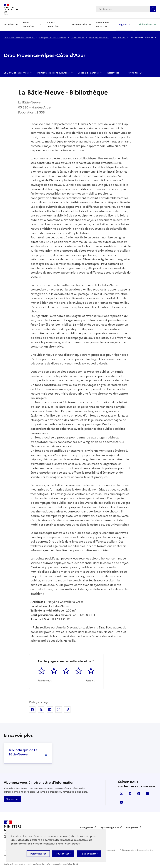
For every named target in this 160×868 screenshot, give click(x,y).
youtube (121, 802)
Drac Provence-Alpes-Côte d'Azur (19, 37)
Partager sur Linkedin (50, 710)
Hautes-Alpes (119, 37)
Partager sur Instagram (59, 710)
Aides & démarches (53, 25)
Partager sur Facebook (32, 710)
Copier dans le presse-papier (67, 710)
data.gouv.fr (86, 828)
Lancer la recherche (153, 9)
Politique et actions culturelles (53, 37)
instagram (147, 794)
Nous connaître (28, 25)
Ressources (113, 73)
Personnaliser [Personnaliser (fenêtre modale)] (38, 854)
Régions (123, 25)
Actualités (9, 25)
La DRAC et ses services (16, 73)
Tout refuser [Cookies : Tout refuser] (63, 854)
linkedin (130, 794)
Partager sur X (41, 710)
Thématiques (146, 25)
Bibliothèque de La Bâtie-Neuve (23, 752)
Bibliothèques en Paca (99, 37)
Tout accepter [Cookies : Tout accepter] (89, 854)
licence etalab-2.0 (67, 864)
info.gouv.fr (132, 828)
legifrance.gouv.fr (109, 828)
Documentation (79, 25)
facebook (139, 794)
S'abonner (12, 799)
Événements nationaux (103, 25)
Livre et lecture (78, 37)
